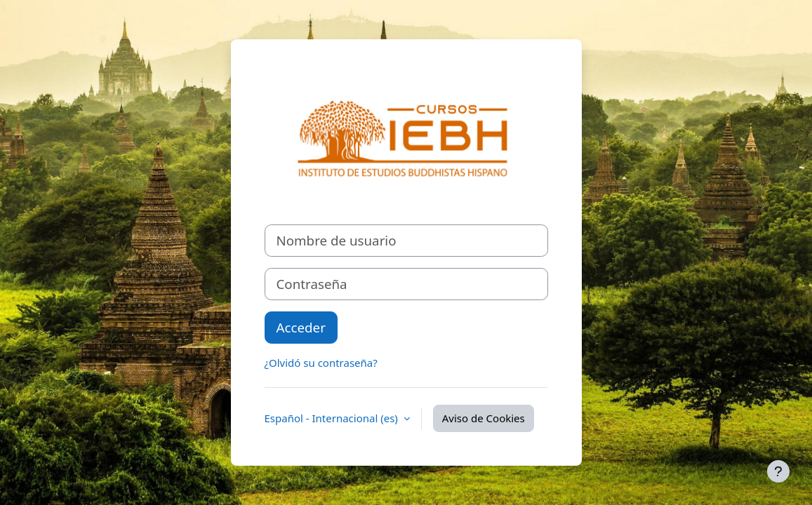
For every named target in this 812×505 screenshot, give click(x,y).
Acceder (301, 327)
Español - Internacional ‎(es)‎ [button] (333, 418)
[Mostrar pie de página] (778, 471)
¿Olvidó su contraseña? (321, 363)
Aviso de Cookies (484, 418)
